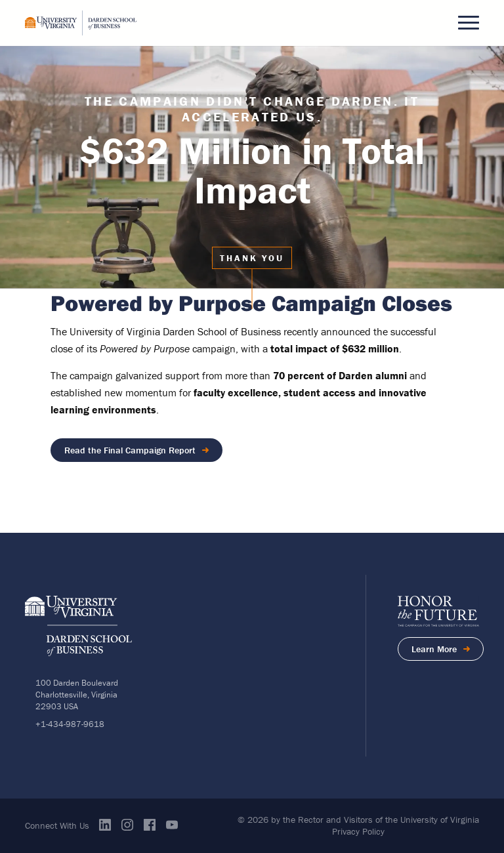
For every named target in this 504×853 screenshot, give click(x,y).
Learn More (448, 651)
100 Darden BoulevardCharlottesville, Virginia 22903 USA (77, 695)
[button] (469, 23)
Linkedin (105, 824)
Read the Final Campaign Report (130, 450)
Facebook (150, 824)
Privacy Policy (358, 831)
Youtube (172, 824)
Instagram (127, 824)
